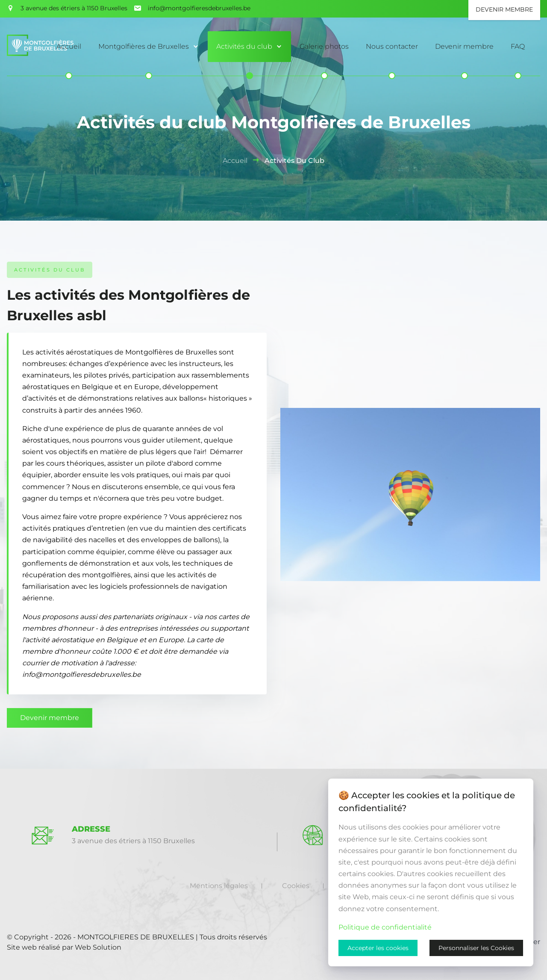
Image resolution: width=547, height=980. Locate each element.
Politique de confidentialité (385, 927)
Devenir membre (50, 718)
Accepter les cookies (378, 948)
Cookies (296, 886)
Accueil (235, 161)
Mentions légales (219, 886)
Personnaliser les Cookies (476, 948)
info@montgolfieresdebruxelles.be (199, 8)
